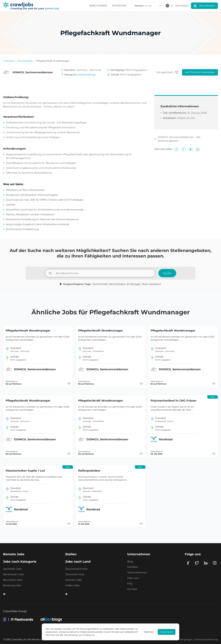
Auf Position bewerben (200, 72)
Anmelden (182, 6)
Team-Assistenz (151, 284)
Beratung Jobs (12, 585)
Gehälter (133, 567)
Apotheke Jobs (12, 569)
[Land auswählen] (169, 6)
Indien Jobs (72, 585)
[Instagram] (215, 563)
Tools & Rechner (137, 573)
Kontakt (132, 589)
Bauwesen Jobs (13, 580)
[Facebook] (188, 563)
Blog (130, 561)
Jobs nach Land (78, 562)
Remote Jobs (14, 554)
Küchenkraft (100, 284)
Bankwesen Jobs (14, 574)
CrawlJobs (9, 61)
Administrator (117, 284)
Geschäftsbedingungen (180, 639)
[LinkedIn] (206, 563)
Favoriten (119, 6)
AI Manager (134, 284)
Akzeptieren (167, 632)
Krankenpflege (25, 61)
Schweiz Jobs (73, 580)
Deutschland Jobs (76, 569)
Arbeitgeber (98, 6)
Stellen (71, 554)
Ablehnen (149, 632)
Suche (167, 273)
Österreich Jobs (75, 574)
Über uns (133, 578)
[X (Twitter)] (197, 563)
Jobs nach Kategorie (20, 562)
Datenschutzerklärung (206, 639)
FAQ (130, 584)
